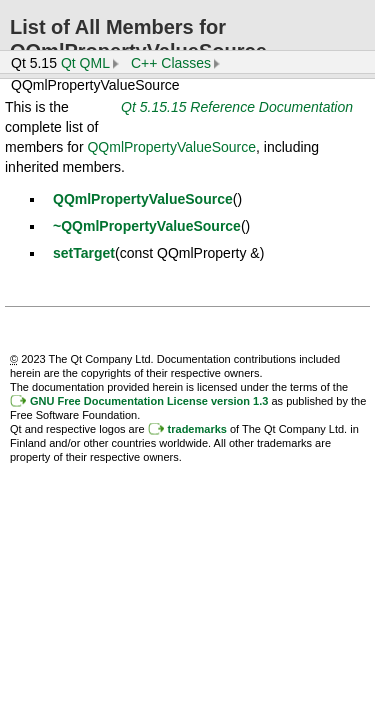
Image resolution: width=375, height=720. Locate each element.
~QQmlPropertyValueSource (147, 226)
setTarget (84, 253)
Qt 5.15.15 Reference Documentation (237, 107)
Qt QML (85, 63)
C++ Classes (171, 63)
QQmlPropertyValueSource (171, 147)
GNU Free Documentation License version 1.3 (149, 401)
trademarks (197, 429)
